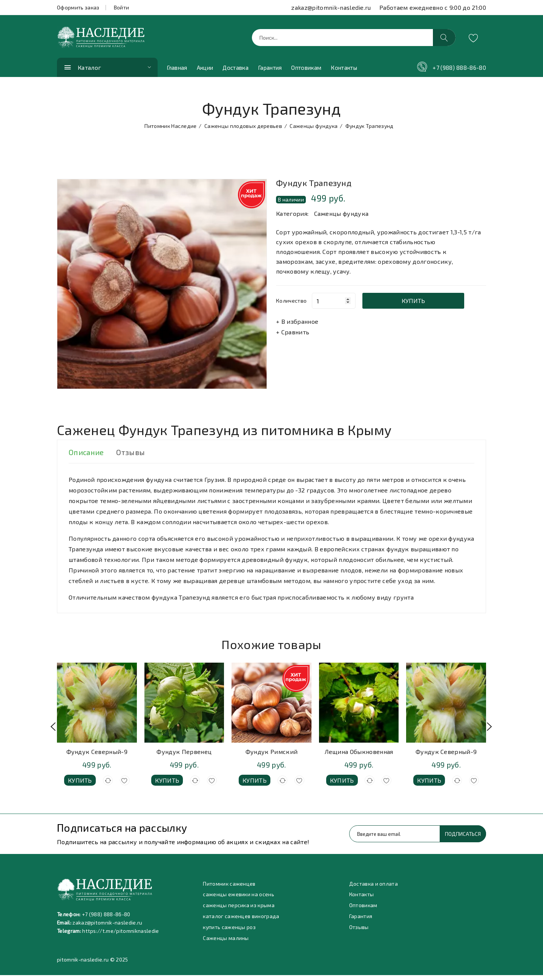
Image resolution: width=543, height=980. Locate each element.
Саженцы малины (226, 943)
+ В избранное (297, 324)
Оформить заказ (78, 7)
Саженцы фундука (314, 128)
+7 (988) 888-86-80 (459, 70)
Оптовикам (306, 70)
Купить (420, 303)
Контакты (344, 70)
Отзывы (359, 932)
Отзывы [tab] (133, 455)
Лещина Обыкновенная (359, 754)
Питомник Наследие (170, 128)
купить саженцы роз (229, 932)
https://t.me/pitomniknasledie (121, 933)
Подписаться (462, 836)
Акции (205, 70)
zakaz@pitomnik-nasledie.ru (331, 7)
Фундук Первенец (184, 754)
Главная (177, 70)
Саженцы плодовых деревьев (243, 128)
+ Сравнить (293, 334)
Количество (291, 303)
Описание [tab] (87, 455)
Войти (122, 7)
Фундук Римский (271, 754)
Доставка (235, 70)
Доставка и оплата (374, 886)
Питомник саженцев (229, 886)
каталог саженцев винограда (241, 920)
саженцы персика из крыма (239, 909)
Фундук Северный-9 (97, 754)
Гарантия (270, 70)
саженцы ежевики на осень (239, 898)
